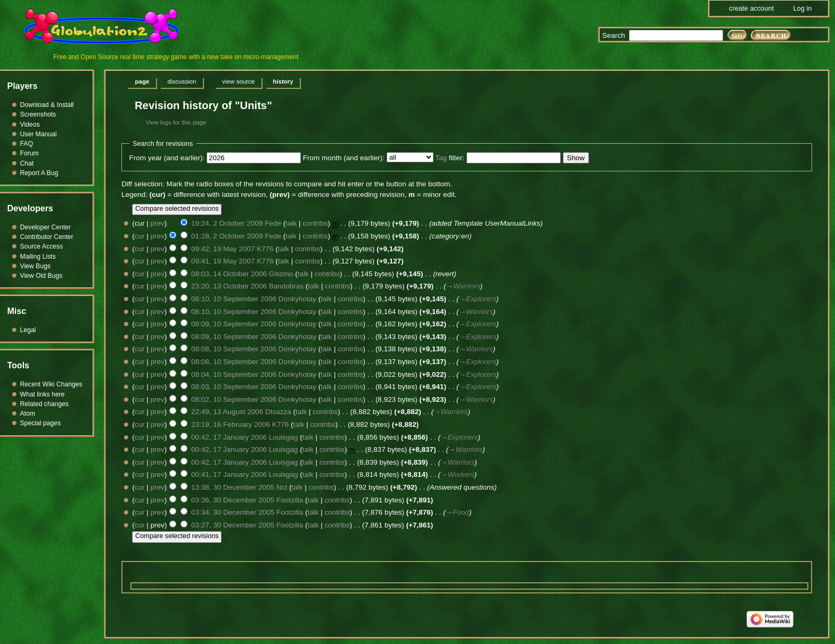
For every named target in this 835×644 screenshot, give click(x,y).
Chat (27, 163)
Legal (28, 330)
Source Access (42, 246)
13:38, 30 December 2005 (233, 487)
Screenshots (38, 114)
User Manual (39, 134)
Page (142, 81)
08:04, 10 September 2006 (234, 374)
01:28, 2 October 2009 (227, 236)
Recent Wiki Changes (51, 384)
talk (291, 223)
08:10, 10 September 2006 (234, 299)
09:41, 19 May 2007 (223, 261)
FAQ (27, 144)
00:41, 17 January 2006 (229, 474)
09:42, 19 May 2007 (223, 249)
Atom (28, 414)
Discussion (182, 81)
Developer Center (46, 227)
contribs (315, 223)
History (283, 81)
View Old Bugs (42, 276)
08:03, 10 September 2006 (234, 387)
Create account (751, 8)
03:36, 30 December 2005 (233, 500)
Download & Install (47, 105)
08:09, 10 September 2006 (234, 324)
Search (614, 35)
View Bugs (35, 266)
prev (158, 223)
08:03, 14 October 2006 (229, 274)
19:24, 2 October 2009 (227, 223)
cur (140, 236)
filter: (450, 158)
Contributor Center (47, 237)
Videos (30, 125)
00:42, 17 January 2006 (229, 437)
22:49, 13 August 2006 (227, 412)
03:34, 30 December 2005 (233, 512)
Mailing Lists (38, 257)
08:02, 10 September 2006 (234, 399)
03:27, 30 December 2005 (233, 525)
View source (238, 81)
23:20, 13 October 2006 (229, 286)
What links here (43, 394)
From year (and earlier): (167, 158)
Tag (441, 158)
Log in (802, 8)
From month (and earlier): (344, 158)
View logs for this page (176, 122)
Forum (30, 153)
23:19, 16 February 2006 (231, 424)
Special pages (40, 423)
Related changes (44, 404)
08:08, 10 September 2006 (234, 349)
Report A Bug (39, 173)
